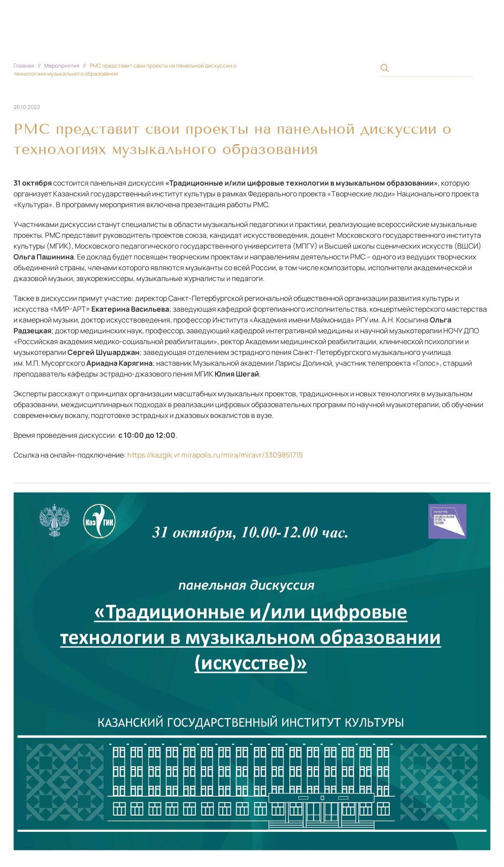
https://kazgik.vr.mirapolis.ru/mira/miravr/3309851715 (215, 455)
